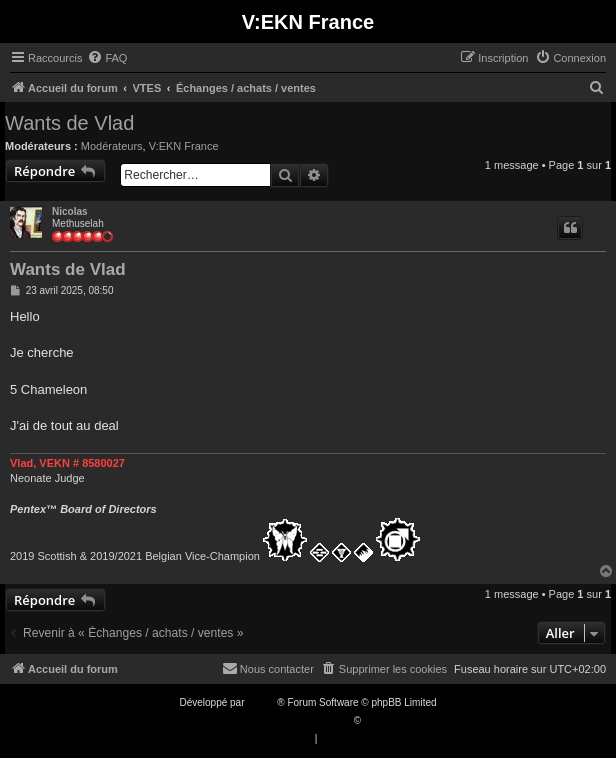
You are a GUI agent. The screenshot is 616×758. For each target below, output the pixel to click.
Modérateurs (112, 146)
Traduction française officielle (286, 720)
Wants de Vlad (69, 123)
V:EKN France (184, 146)
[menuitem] (107, 58)
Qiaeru (379, 720)
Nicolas (70, 211)
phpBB (262, 702)
